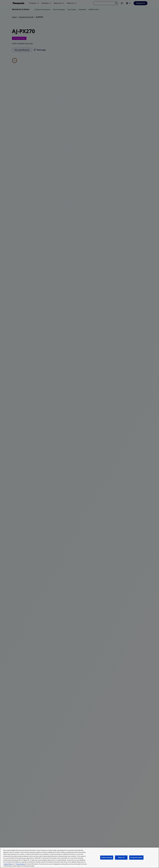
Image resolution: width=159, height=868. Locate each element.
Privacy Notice (20, 864)
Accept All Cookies (136, 857)
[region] (79, 858)
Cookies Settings (107, 857)
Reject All (121, 857)
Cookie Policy (8, 864)
